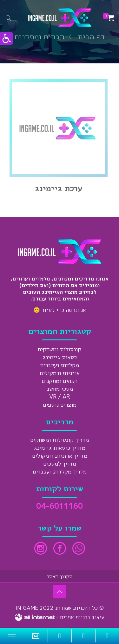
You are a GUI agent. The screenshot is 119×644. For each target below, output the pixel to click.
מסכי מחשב (60, 389)
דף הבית (91, 36)
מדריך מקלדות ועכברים (60, 471)
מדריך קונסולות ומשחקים (60, 440)
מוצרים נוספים (60, 405)
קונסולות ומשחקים (60, 349)
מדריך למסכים (60, 464)
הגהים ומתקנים (60, 381)
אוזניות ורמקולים (60, 373)
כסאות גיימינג (60, 357)
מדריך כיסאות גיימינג (60, 448)
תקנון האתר (60, 576)
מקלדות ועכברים (60, 365)
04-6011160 (60, 506)
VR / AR (60, 397)
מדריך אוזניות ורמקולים (60, 456)
